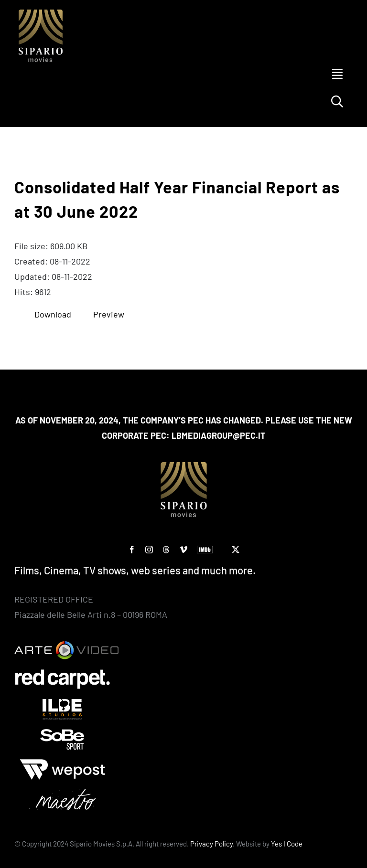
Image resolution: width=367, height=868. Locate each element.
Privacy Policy (211, 844)
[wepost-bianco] (62, 763)
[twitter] (236, 550)
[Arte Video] (66, 646)
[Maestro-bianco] (62, 794)
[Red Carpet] (62, 673)
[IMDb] (205, 550)
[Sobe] (62, 733)
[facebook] (132, 550)
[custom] (166, 550)
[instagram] (149, 550)
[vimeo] (183, 550)
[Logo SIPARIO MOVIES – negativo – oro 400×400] (41, 14)
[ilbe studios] (62, 703)
